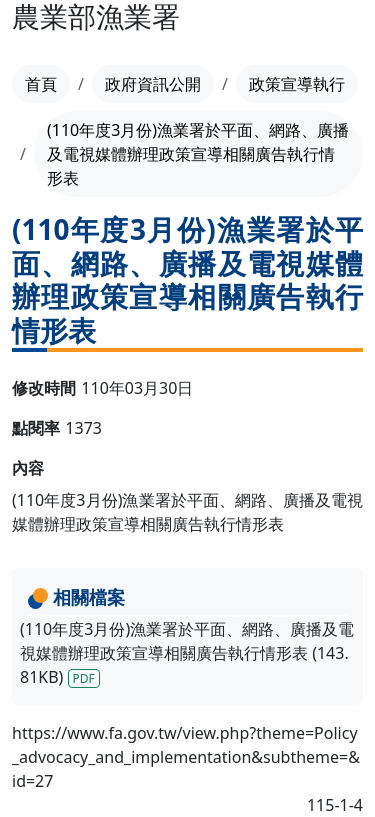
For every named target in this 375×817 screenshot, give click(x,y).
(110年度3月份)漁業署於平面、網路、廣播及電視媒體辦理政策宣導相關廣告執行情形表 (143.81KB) (187, 653)
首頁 (41, 84)
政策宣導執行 (297, 84)
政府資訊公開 (153, 84)
